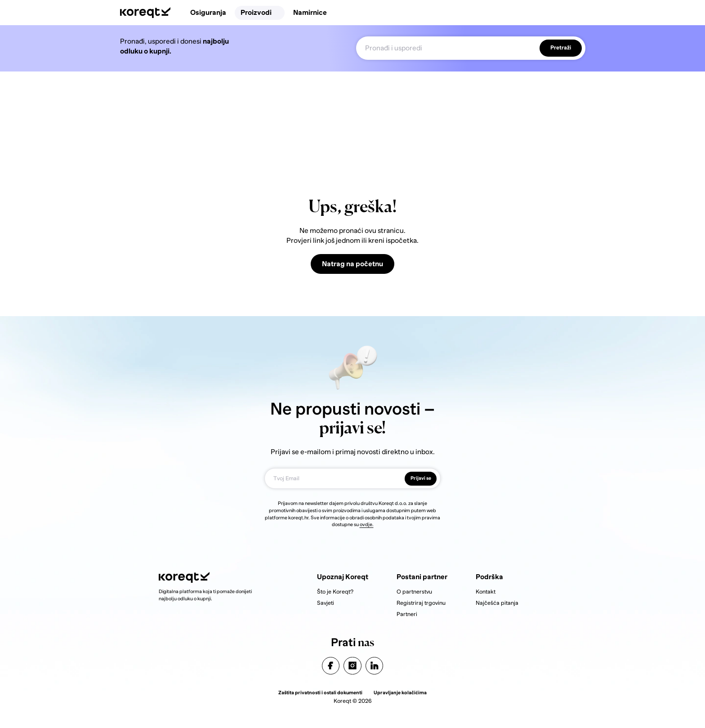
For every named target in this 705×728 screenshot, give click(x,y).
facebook (331, 666)
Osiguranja (208, 12)
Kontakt (486, 592)
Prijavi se (421, 478)
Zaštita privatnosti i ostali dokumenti (320, 692)
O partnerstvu (414, 592)
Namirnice (310, 12)
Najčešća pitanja (497, 603)
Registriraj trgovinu (421, 603)
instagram (353, 666)
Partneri (407, 614)
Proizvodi (260, 12)
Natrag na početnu (352, 264)
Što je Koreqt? (335, 592)
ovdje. (367, 524)
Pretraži (561, 48)
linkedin (374, 666)
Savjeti (326, 603)
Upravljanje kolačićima (400, 692)
